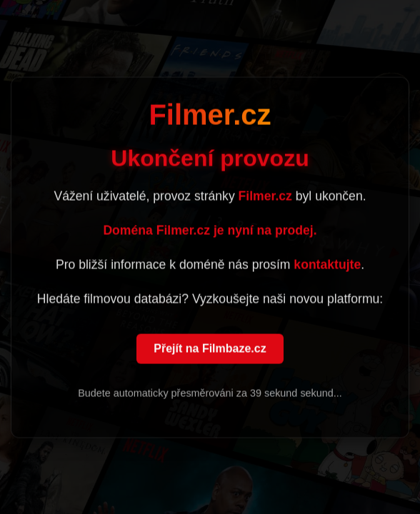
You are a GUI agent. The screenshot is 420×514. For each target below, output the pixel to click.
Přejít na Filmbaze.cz (210, 349)
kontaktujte (327, 266)
